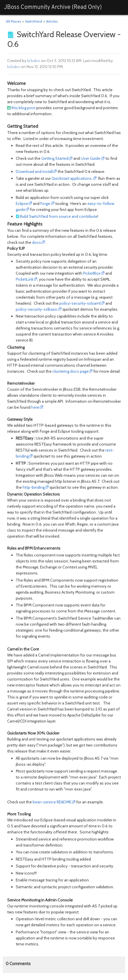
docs (37, 242)
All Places (13, 21)
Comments (18, 964)
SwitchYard (34, 21)
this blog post (23, 108)
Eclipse (22, 203)
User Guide (90, 158)
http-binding (34, 487)
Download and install (34, 171)
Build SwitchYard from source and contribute (59, 216)
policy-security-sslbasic (37, 309)
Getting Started (55, 158)
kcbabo (34, 61)
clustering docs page (70, 371)
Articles (52, 21)
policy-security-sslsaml (80, 303)
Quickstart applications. (72, 178)
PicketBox (92, 273)
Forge (45, 203)
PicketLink (24, 279)
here (35, 407)
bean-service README (52, 802)
